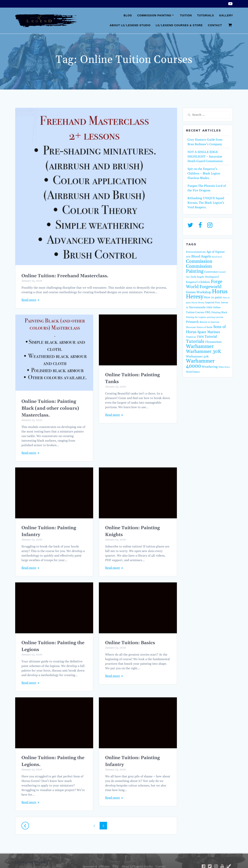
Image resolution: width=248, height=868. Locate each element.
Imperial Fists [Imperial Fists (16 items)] (213, 303)
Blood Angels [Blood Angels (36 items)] (201, 257)
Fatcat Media (24, 860)
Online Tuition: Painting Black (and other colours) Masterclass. (50, 408)
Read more (29, 300)
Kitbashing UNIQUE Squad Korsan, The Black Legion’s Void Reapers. (206, 203)
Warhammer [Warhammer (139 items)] (200, 346)
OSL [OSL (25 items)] (208, 312)
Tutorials (206, 15)
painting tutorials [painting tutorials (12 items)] (215, 317)
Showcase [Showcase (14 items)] (191, 327)
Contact (215, 25)
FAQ (115, 855)
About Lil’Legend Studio (130, 25)
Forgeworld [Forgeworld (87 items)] (210, 287)
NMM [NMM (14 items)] (209, 308)
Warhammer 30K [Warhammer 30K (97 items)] (203, 352)
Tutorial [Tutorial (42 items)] (211, 337)
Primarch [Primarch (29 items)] (192, 322)
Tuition (186, 15)
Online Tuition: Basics (46, 643)
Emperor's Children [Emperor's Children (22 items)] (198, 282)
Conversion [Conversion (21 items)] (211, 272)
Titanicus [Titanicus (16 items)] (191, 337)
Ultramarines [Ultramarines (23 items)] (213, 342)
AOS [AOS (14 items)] (188, 257)
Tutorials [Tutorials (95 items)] (195, 341)
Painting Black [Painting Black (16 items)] (219, 312)
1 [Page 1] (96, 814)
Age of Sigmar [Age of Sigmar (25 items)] (216, 252)
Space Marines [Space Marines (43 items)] (209, 332)
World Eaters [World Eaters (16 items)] (193, 372)
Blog (128, 15)
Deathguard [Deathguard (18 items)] (212, 277)
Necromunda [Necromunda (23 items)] (197, 307)
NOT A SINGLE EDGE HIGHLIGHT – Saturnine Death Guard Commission (205, 157)
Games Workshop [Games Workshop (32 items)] (199, 292)
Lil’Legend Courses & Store (179, 25)
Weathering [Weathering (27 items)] (210, 367)
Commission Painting (154, 15)
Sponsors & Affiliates (94, 855)
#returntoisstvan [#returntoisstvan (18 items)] (196, 252)
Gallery (226, 15)
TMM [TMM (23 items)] (200, 337)
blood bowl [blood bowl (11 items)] (217, 257)
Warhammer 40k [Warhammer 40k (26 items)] (197, 356)
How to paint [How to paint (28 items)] (213, 297)
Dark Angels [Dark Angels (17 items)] (197, 277)
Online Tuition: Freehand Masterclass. (65, 276)
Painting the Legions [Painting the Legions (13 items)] (196, 317)
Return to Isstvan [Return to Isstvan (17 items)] (209, 322)
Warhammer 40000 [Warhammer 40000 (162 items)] (200, 364)
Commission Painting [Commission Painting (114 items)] (199, 269)
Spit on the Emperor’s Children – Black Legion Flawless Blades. (204, 173)
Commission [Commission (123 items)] (199, 261)
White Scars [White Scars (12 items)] (224, 367)
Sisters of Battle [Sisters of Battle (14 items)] (205, 327)
